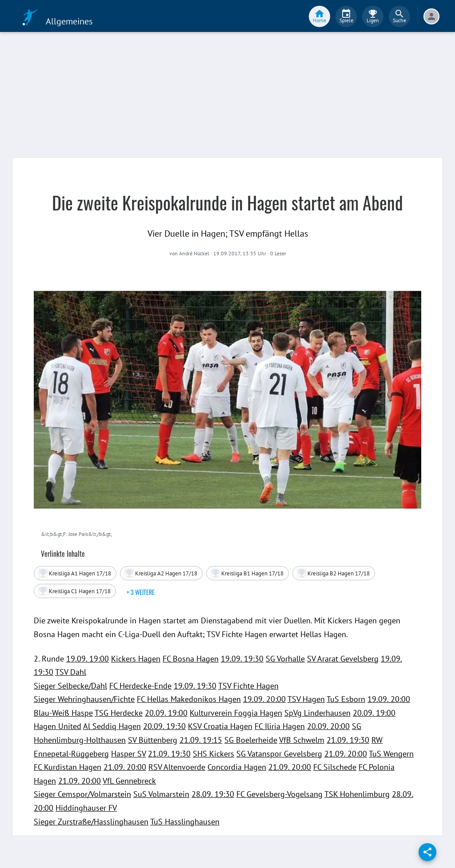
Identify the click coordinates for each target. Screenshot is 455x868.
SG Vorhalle (285, 659)
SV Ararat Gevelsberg (343, 659)
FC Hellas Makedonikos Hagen (189, 699)
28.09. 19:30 (213, 794)
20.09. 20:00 (328, 726)
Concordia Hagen (237, 767)
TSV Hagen (306, 699)
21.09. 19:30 (348, 740)
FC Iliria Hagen (280, 726)
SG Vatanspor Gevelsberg (279, 754)
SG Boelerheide (251, 740)
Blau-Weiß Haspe (63, 713)
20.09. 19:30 (164, 726)
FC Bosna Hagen (191, 659)
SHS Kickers (214, 754)
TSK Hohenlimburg (357, 794)
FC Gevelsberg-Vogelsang (279, 794)
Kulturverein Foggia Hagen (236, 713)
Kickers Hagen (136, 659)
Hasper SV (128, 754)
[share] (427, 852)
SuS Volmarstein (161, 794)
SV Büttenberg (153, 740)
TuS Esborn (346, 699)
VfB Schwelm (302, 740)
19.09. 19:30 (242, 659)
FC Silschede (335, 767)
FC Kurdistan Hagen (68, 767)
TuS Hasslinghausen (185, 822)
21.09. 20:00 (346, 754)
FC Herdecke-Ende (140, 686)
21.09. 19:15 (201, 740)
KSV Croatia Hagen (220, 726)
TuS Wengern (391, 754)
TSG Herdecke (119, 713)
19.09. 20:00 (264, 699)
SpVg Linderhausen (317, 713)
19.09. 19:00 (88, 659)
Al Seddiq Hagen (112, 726)
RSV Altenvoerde (177, 767)
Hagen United (58, 726)
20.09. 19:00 (166, 713)
